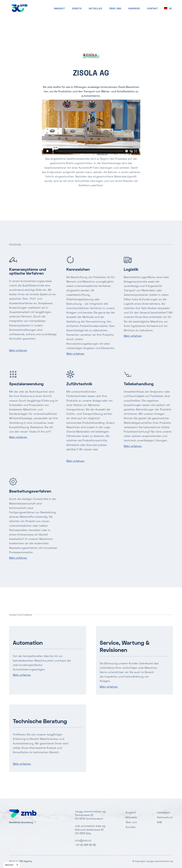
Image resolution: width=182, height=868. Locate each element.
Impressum (164, 812)
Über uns (115, 8)
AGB (159, 822)
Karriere (134, 8)
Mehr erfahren (18, 350)
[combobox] (12, 865)
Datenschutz (165, 817)
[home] (20, 8)
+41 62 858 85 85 (85, 845)
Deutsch (9, 865)
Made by (21, 861)
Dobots (77, 8)
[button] (168, 8)
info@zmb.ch (83, 840)
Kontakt (131, 827)
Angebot (59, 8)
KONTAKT (153, 8)
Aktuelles (95, 8)
